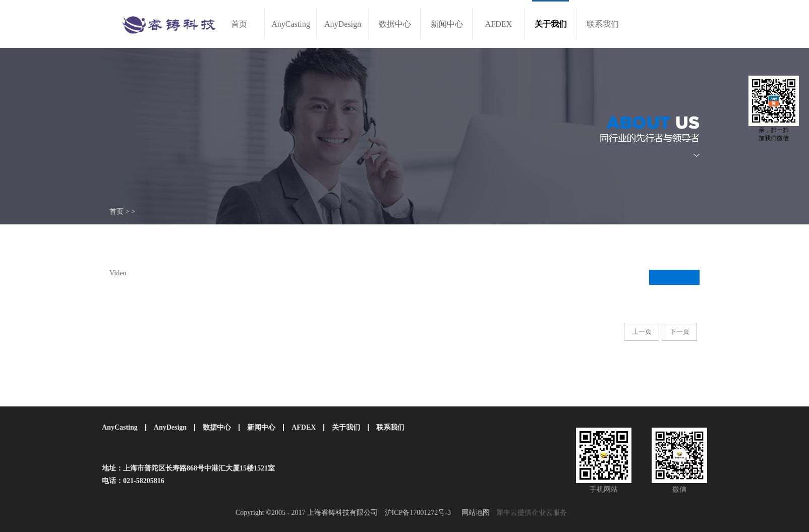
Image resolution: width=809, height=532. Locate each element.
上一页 (642, 332)
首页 (239, 24)
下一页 (680, 332)
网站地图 (474, 513)
